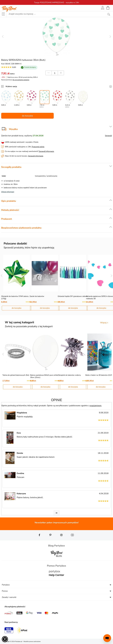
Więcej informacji (8, 192)
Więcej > (104, 323)
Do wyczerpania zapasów (21, 80)
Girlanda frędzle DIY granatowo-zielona (73, 296)
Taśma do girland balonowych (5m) (16, 375)
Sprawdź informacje (46, 151)
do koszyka (27, 116)
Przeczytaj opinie (38, 147)
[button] (5, 639)
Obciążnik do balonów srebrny (69, 375)
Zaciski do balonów (37, 296)
